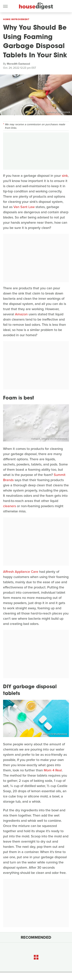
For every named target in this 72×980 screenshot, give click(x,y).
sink (65, 176)
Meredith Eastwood (18, 64)
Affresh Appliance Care (21, 572)
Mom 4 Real (53, 770)
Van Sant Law (24, 207)
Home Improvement (16, 19)
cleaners (10, 506)
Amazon (21, 314)
